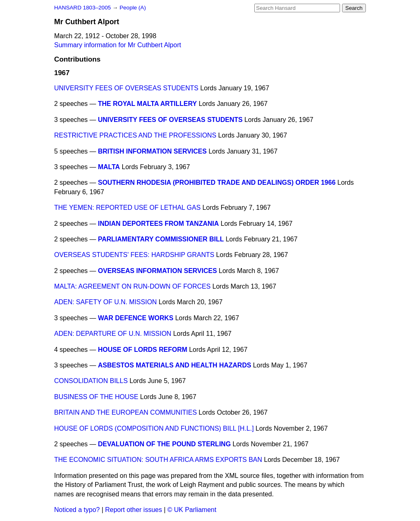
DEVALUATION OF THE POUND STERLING (164, 444)
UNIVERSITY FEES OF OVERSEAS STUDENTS (126, 88)
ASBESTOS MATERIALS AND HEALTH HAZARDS (175, 365)
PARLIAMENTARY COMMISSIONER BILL (161, 239)
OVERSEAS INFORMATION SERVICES (157, 271)
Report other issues (134, 510)
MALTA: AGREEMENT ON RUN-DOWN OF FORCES (132, 286)
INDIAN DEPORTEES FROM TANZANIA (159, 224)
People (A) (132, 8)
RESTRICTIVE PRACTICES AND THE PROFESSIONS (135, 135)
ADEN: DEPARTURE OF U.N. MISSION (113, 334)
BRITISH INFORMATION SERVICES (152, 151)
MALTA (109, 167)
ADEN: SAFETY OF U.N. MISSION (105, 302)
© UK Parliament (192, 510)
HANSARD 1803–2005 (82, 8)
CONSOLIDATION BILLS (91, 381)
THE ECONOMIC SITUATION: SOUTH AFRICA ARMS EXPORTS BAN (158, 460)
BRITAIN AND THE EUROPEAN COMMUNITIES (126, 412)
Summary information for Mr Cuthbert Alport (118, 45)
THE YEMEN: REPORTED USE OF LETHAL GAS (127, 208)
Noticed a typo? (77, 510)
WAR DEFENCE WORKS (136, 318)
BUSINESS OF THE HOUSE (96, 397)
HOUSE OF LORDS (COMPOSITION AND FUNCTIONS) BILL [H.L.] (154, 428)
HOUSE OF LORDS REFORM (143, 350)
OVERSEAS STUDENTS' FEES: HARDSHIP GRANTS (134, 255)
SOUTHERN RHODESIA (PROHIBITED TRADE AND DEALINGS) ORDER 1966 (217, 182)
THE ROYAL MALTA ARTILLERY (147, 104)
